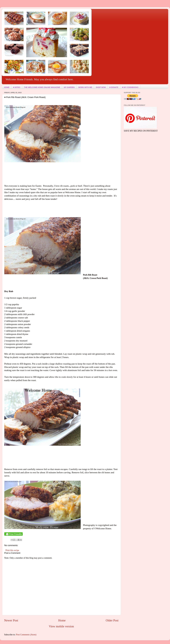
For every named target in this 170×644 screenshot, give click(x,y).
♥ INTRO (17, 87)
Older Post (112, 620)
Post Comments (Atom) (26, 635)
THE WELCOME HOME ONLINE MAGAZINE (42, 87)
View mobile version (61, 626)
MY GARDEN (69, 87)
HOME (7, 87)
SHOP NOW (101, 87)
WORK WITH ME (85, 87)
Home (62, 620)
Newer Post (11, 620)
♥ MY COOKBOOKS (130, 87)
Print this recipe (12, 550)
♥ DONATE (114, 87)
